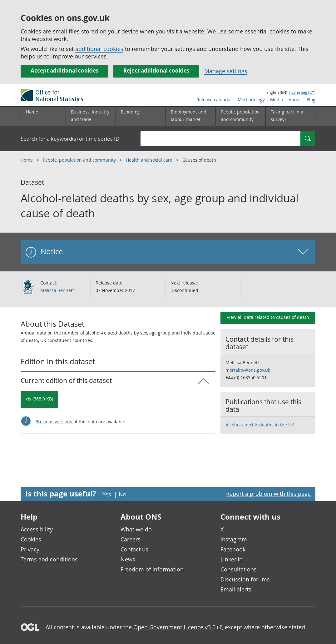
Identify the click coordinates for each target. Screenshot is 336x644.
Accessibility (37, 529)
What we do (136, 529)
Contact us (134, 549)
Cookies (31, 539)
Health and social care (150, 160)
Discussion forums (245, 579)
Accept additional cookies (64, 70)
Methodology (251, 100)
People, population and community (80, 160)
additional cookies (99, 49)
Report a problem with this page (268, 494)
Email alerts (236, 589)
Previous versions (54, 422)
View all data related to (268, 317)
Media (277, 100)
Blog (311, 100)
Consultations (239, 569)
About (295, 100)
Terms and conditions (49, 559)
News (128, 559)
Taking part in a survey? (287, 116)
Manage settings (226, 71)
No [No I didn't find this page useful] (123, 494)
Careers (131, 539)
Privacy (30, 549)
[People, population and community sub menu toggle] (240, 116)
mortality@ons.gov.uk (248, 370)
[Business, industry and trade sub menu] (91, 116)
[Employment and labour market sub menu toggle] (190, 116)
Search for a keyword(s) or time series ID (70, 139)
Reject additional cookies (156, 70)
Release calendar (214, 100)
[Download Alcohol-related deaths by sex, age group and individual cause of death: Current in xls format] (39, 400)
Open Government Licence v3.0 (174, 627)
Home (32, 112)
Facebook (233, 549)
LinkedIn (232, 559)
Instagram (234, 539)
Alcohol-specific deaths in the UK (260, 425)
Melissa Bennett (57, 290)
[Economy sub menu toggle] (141, 116)
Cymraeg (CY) (303, 92)
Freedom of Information (152, 569)
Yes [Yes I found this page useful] (107, 494)
